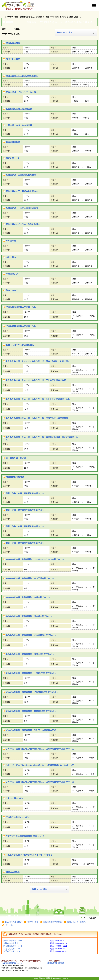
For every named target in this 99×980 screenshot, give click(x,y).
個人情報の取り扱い (14, 922)
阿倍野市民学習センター (14, 946)
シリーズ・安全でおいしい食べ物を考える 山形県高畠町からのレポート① (40, 749)
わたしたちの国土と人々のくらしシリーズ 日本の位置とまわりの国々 (38, 361)
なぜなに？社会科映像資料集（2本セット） (25, 836)
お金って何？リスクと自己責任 (20, 345)
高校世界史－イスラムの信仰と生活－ (23, 208)
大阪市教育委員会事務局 (55, 963)
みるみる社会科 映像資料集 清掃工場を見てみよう (30, 654)
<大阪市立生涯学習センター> (12, 963)
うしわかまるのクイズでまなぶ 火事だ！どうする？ (29, 855)
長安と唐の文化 (13, 142)
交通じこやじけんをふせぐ (18, 817)
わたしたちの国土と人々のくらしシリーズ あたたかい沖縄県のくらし (38, 399)
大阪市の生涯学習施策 (53, 922)
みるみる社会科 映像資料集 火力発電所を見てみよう (31, 635)
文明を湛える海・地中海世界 (19, 109)
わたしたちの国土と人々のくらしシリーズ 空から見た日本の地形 (36, 380)
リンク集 (9, 925)
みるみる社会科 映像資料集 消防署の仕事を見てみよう (32, 692)
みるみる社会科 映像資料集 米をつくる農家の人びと (31, 730)
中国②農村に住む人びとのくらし (21, 326)
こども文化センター (12, 949)
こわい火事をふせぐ (15, 798)
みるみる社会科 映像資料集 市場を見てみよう (28, 597)
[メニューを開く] (94, 6)
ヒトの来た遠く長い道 (16, 458)
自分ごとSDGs (13, 872)
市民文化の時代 (13, 43)
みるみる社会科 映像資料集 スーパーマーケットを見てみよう (35, 559)
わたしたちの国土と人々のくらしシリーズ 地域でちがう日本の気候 (37, 418)
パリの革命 (11, 241)
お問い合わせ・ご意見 (76, 922)
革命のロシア (12, 274)
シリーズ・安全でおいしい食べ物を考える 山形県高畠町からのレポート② (40, 765)
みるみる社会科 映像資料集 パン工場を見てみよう (30, 578)
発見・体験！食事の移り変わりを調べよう (25, 493)
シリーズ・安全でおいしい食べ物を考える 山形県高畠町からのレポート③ (40, 782)
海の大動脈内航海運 (15, 477)
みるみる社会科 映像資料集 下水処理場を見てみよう (31, 673)
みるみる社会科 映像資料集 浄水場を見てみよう (29, 616)
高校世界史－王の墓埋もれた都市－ (22, 175)
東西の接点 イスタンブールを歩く (22, 76)
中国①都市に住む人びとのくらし (21, 307)
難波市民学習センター (13, 951)
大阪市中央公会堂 (11, 943)
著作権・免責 (33, 922)
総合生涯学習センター (13, 941)
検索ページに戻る (65, 32)
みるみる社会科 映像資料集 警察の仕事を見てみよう (31, 711)
